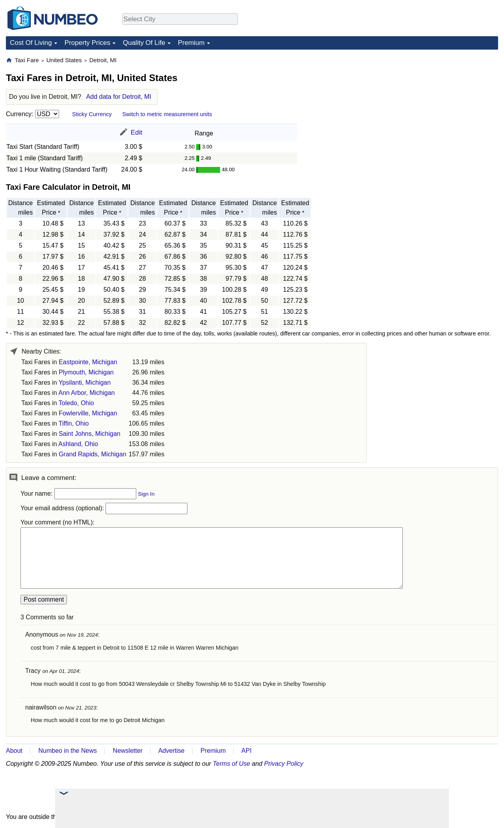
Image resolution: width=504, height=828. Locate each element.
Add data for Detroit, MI (119, 97)
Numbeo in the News (68, 751)
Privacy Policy (284, 764)
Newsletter (128, 751)
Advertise (171, 751)
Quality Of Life (144, 43)
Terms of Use (232, 764)
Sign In (146, 494)
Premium (191, 43)
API (246, 751)
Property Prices (87, 43)
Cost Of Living (31, 43)
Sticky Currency (92, 114)
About (14, 751)
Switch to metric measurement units (167, 114)
